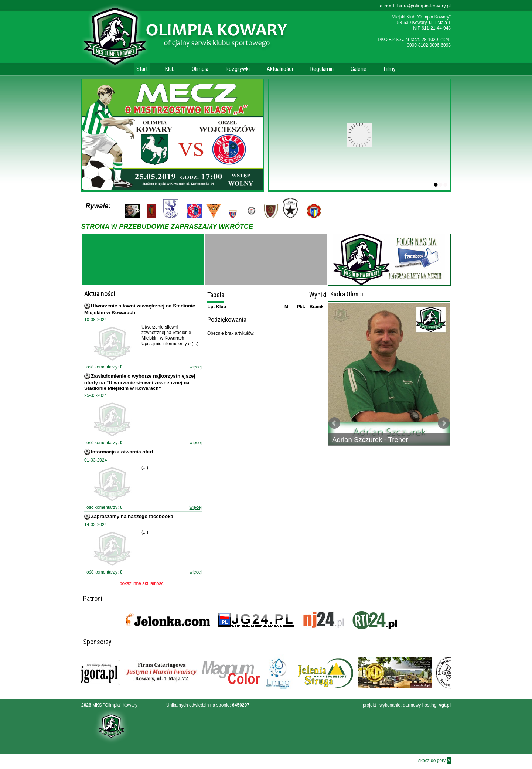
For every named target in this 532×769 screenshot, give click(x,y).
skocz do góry (434, 761)
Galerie (359, 69)
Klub (170, 69)
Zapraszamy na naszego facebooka (132, 516)
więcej (196, 367)
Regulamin (322, 69)
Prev (334, 423)
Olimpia (200, 69)
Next (444, 423)
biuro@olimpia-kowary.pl (415, 6)
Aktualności (280, 69)
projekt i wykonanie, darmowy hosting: (407, 705)
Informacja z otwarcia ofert (122, 452)
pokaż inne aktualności (142, 583)
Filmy (390, 69)
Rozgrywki (238, 69)
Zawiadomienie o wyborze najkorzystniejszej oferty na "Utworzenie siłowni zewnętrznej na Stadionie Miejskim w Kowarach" (140, 382)
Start (142, 69)
